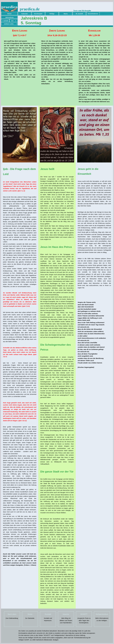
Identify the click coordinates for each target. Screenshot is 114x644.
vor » (13, 21)
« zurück (5, 21)
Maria (66, 14)
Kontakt (48, 614)
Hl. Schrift (79, 14)
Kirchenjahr (38, 14)
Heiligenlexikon (102, 614)
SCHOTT (84, 614)
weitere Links (9, 24)
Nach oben (12, 614)
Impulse (66, 614)
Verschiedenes (93, 14)
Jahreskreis (9, 17)
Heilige (52, 14)
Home (9, 14)
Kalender (25, 14)
